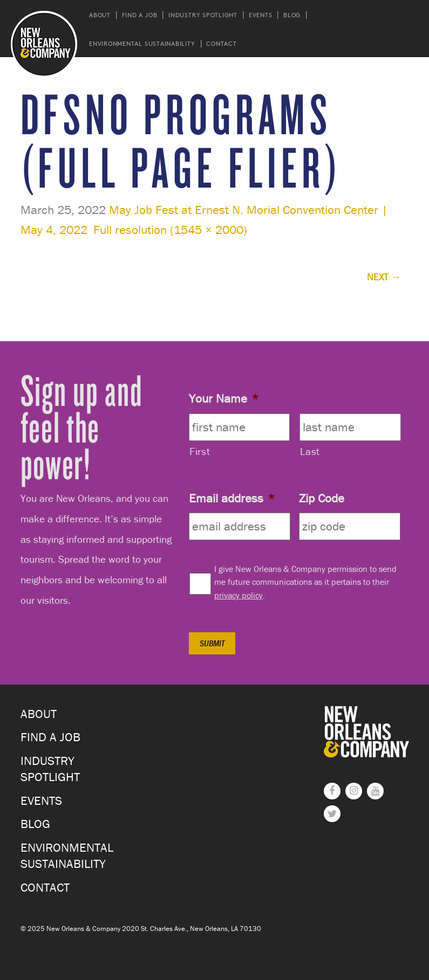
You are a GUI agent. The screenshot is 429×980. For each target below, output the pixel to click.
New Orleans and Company (44, 44)
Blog (292, 15)
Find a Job (140, 15)
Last (310, 451)
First (200, 451)
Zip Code (322, 498)
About (100, 15)
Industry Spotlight (203, 15)
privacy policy (239, 595)
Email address (232, 498)
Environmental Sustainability (142, 43)
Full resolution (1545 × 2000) (170, 230)
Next (384, 277)
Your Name (224, 398)
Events (261, 15)
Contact (221, 43)
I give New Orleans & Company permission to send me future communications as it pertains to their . (305, 582)
